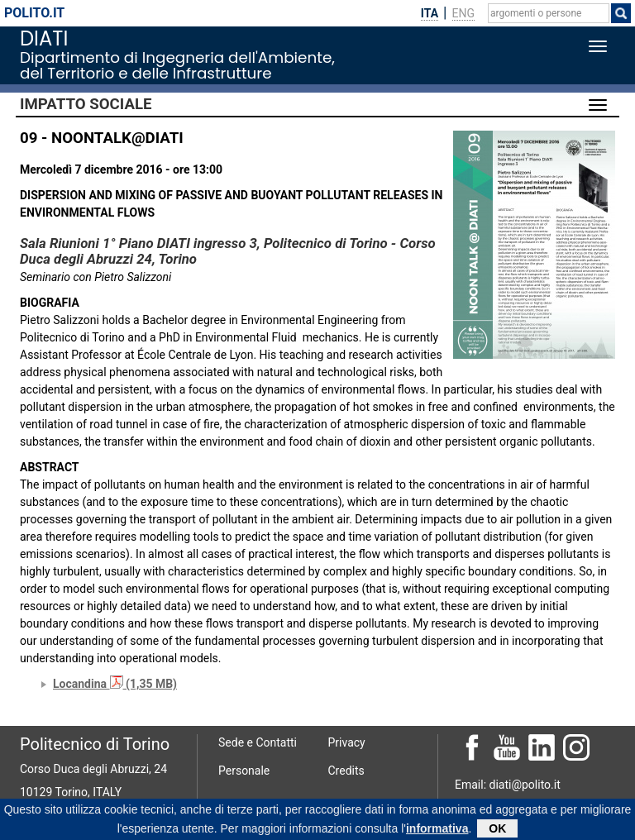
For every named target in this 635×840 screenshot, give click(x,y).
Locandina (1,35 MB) (115, 684)
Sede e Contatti (258, 742)
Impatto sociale (86, 104)
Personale (244, 771)
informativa (437, 830)
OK (497, 830)
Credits (346, 771)
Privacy (347, 742)
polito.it (34, 13)
